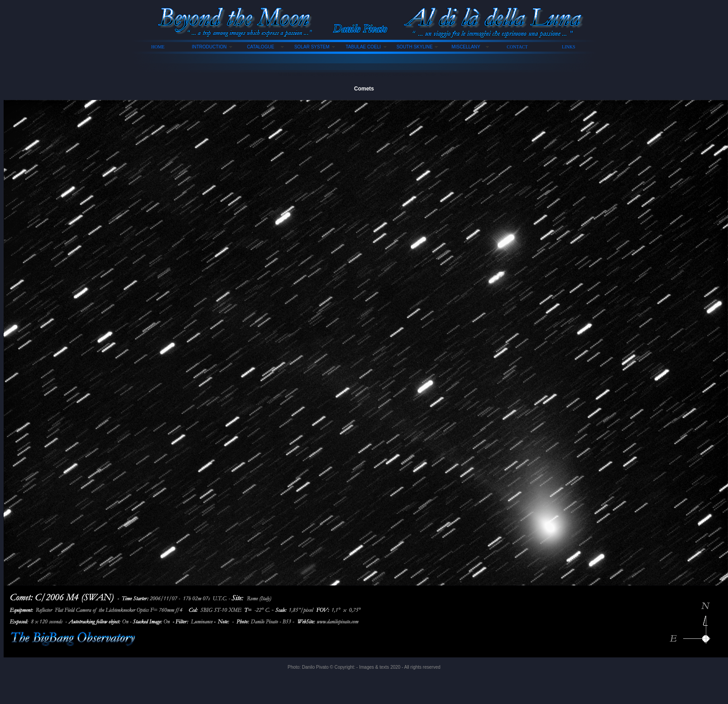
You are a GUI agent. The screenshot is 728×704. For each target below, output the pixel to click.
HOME (158, 47)
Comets (364, 89)
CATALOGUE (260, 47)
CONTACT (517, 47)
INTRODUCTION (209, 47)
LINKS (568, 47)
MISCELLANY (466, 47)
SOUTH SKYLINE (415, 47)
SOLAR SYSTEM (312, 47)
